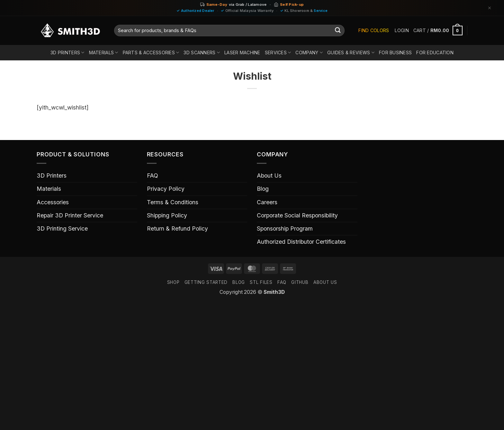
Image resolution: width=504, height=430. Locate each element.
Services (278, 53)
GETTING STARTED (206, 282)
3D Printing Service (62, 228)
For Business (395, 53)
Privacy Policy (166, 189)
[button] (402, 31)
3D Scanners (202, 53)
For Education (435, 53)
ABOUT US (325, 282)
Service (321, 11)
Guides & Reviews (351, 53)
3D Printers (67, 53)
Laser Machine (242, 53)
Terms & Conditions (173, 202)
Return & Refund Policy (177, 228)
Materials (104, 53)
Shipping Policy (167, 215)
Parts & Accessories (151, 53)
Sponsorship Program (285, 228)
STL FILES (261, 282)
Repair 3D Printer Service (70, 215)
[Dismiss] (490, 8)
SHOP (173, 282)
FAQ (153, 176)
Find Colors (374, 30)
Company (309, 53)
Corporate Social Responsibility (297, 215)
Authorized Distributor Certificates (301, 242)
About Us (269, 176)
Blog (263, 189)
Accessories (53, 202)
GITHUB (300, 282)
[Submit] (338, 31)
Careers (267, 202)
